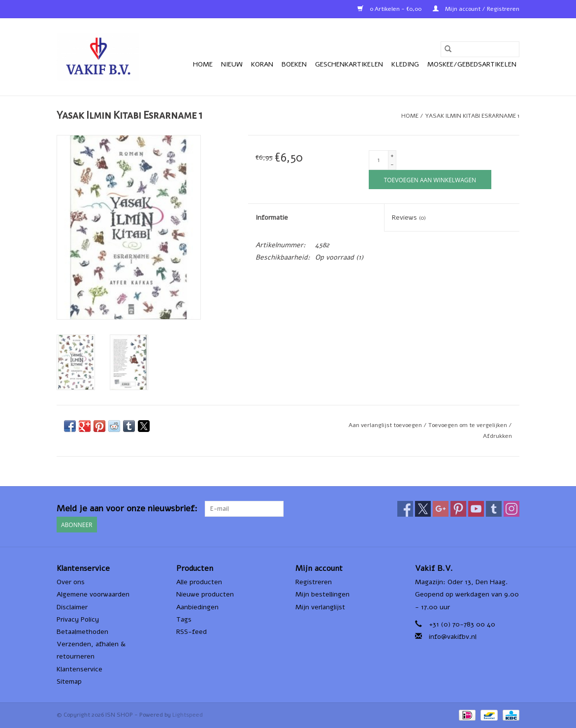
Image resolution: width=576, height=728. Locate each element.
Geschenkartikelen (349, 64)
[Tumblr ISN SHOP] (494, 509)
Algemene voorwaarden (93, 594)
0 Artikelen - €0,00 (390, 9)
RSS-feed (192, 632)
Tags (184, 619)
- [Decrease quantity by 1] (392, 165)
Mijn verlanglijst (320, 607)
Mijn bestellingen (322, 594)
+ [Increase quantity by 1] (392, 156)
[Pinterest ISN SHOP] (458, 509)
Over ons (71, 582)
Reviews (409, 217)
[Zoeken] (480, 49)
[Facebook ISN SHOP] (405, 509)
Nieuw (232, 64)
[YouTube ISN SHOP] (476, 509)
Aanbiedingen (197, 607)
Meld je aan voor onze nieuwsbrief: (127, 509)
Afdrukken (497, 436)
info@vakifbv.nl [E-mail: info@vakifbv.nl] (453, 637)
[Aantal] (379, 160)
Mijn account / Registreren (476, 9)
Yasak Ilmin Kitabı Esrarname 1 (472, 116)
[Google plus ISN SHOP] (441, 509)
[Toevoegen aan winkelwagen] (430, 180)
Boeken (294, 64)
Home (203, 64)
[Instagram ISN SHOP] (512, 509)
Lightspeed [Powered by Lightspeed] (188, 715)
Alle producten (199, 582)
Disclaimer (72, 607)
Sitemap (69, 681)
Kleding (405, 64)
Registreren (314, 582)
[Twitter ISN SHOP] (423, 509)
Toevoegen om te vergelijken (468, 425)
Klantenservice (80, 669)
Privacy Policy (78, 619)
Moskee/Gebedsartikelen (472, 64)
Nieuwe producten (205, 594)
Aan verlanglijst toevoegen (386, 425)
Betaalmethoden (82, 632)
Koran (262, 64)
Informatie (272, 217)
